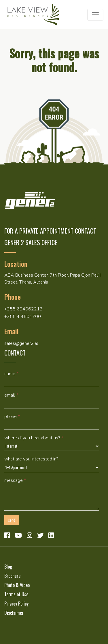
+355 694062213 (23, 309)
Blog (8, 567)
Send (12, 520)
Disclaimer (14, 613)
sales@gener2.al (21, 343)
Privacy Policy (16, 604)
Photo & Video (17, 585)
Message (15, 480)
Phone (12, 417)
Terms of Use (16, 594)
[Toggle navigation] (95, 15)
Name (11, 374)
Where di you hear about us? (34, 438)
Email (11, 395)
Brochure (12, 576)
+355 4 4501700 (23, 317)
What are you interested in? (31, 459)
